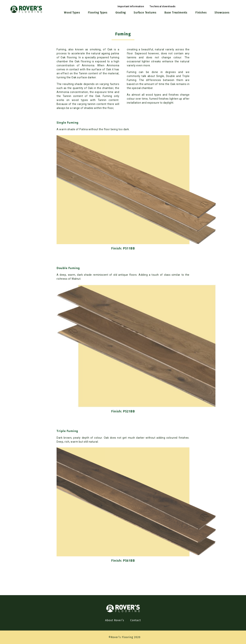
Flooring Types (98, 13)
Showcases (222, 13)
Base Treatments (176, 13)
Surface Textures (145, 13)
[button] (131, 6)
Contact (136, 620)
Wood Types (72, 13)
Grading (121, 13)
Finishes (201, 13)
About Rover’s (115, 620)
